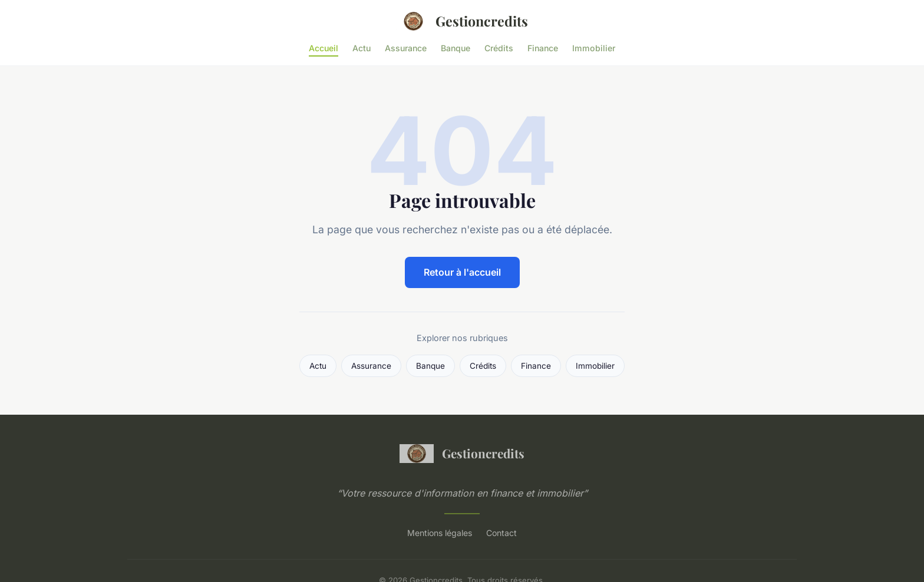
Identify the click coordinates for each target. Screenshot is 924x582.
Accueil (324, 47)
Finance (543, 47)
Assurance (406, 47)
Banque (456, 47)
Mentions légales (440, 533)
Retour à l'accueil (462, 272)
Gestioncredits (462, 21)
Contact (501, 533)
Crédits (499, 47)
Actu (362, 47)
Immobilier (594, 47)
